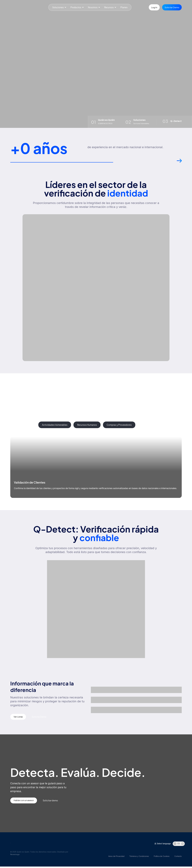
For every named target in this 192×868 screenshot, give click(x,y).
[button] (179, 163)
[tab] (23, 426)
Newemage (15, 856)
